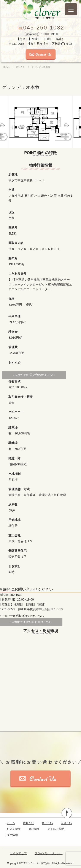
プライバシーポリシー (49, 853)
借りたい (29, 823)
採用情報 (12, 835)
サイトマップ (18, 853)
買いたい (47, 823)
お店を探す (14, 829)
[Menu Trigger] (71, 9)
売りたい (66, 823)
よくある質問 (56, 829)
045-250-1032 (41, 28)
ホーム (11, 823)
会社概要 (34, 829)
